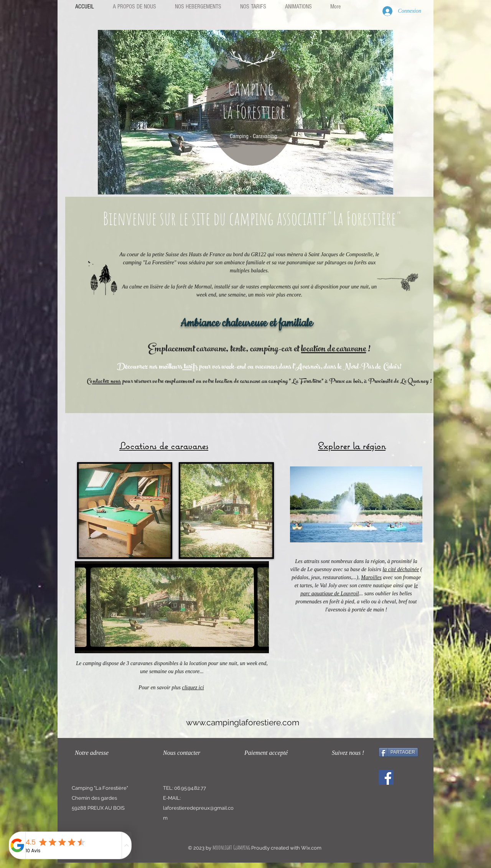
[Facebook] (386, 777)
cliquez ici (193, 688)
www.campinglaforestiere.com (243, 722)
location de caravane (334, 350)
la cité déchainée (401, 569)
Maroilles (371, 577)
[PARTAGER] (398, 752)
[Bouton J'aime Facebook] (380, 803)
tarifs (190, 367)
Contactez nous (104, 382)
